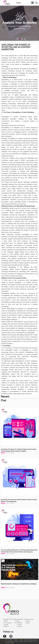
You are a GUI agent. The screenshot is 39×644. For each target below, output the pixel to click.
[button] (17, 39)
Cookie (21, 640)
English (19, 3)
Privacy (16, 640)
